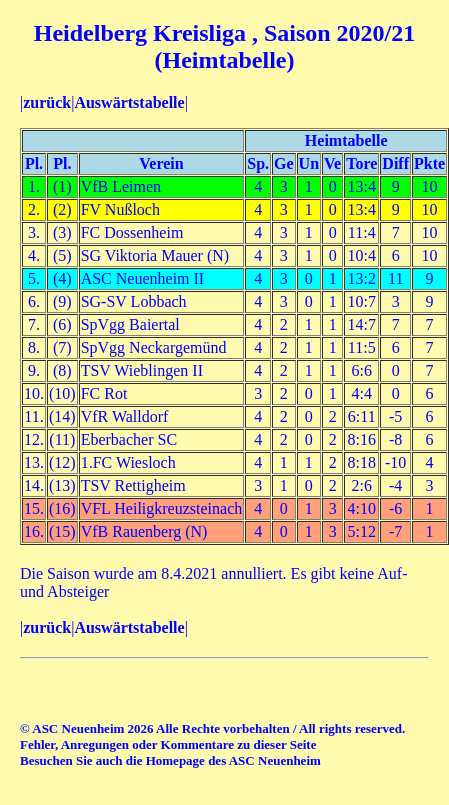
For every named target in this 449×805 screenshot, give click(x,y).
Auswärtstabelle (129, 102)
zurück (47, 102)
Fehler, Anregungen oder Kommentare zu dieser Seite (168, 744)
